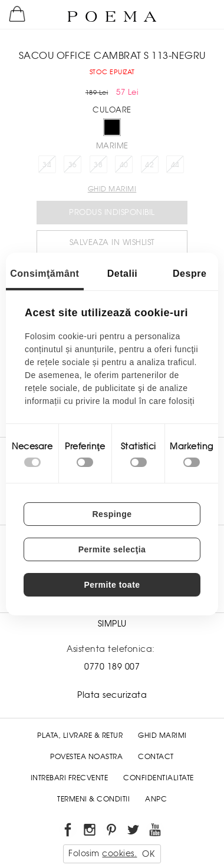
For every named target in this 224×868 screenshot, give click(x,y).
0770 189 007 (112, 667)
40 (124, 165)
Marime (112, 146)
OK (148, 854)
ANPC (156, 799)
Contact (156, 757)
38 (98, 165)
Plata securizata (112, 695)
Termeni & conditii (93, 799)
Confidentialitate (159, 778)
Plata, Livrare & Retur (80, 736)
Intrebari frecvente (70, 778)
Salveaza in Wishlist (112, 242)
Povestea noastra (86, 757)
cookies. (119, 853)
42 (149, 165)
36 (73, 165)
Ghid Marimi (162, 736)
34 (47, 165)
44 (175, 165)
